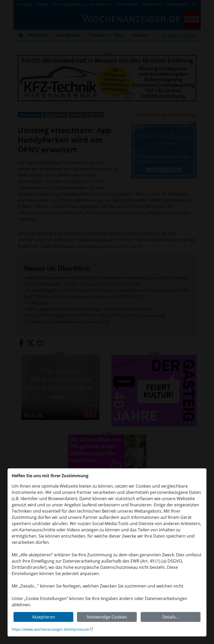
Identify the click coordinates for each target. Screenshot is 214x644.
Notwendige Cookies (107, 617)
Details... (171, 617)
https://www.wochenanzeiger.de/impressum (50, 629)
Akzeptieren (44, 617)
